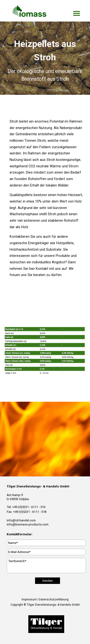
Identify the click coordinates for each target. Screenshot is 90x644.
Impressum (29, 599)
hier (32, 269)
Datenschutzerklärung (54, 599)
